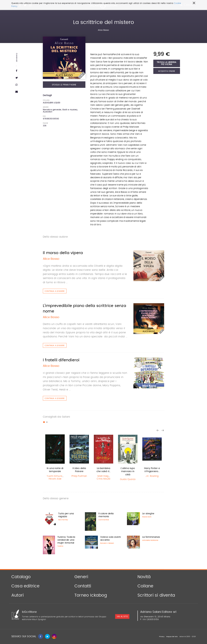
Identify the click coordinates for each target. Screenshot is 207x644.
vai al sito (122, 617)
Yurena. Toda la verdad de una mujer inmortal (66, 540)
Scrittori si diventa (156, 595)
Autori (17, 595)
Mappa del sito (172, 637)
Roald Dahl (147, 517)
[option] (55, 458)
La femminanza (151, 537)
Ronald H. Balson (107, 543)
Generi (81, 577)
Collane (145, 586)
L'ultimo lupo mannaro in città (128, 472)
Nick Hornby (63, 520)
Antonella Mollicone (150, 540)
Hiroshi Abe (55, 479)
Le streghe (148, 514)
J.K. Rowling (152, 476)
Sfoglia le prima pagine (64, 85)
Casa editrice (25, 586)
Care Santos (104, 520)
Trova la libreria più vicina (166, 63)
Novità (144, 577)
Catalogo (21, 577)
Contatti (83, 586)
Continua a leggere (55, 291)
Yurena (60, 546)
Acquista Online (167, 71)
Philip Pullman (79, 476)
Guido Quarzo (128, 479)
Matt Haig (103, 476)
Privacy (162, 637)
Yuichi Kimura (54, 476)
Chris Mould (103, 479)
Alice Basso (103, 30)
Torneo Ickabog (91, 595)
